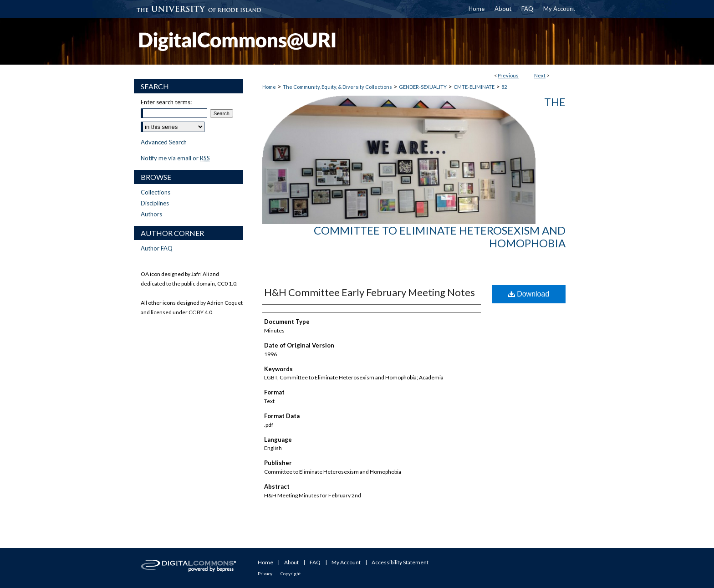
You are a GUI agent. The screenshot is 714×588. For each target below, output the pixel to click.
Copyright (291, 573)
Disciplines (155, 203)
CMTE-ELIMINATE (474, 87)
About (291, 562)
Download (529, 294)
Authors (151, 214)
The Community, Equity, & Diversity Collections (337, 87)
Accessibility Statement (400, 562)
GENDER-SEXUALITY (423, 87)
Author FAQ (157, 248)
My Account (346, 562)
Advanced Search (164, 142)
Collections (156, 192)
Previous (508, 75)
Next (540, 75)
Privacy (265, 573)
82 (504, 87)
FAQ (315, 562)
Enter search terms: (166, 102)
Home (269, 87)
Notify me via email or (175, 158)
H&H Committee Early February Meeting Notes (370, 292)
